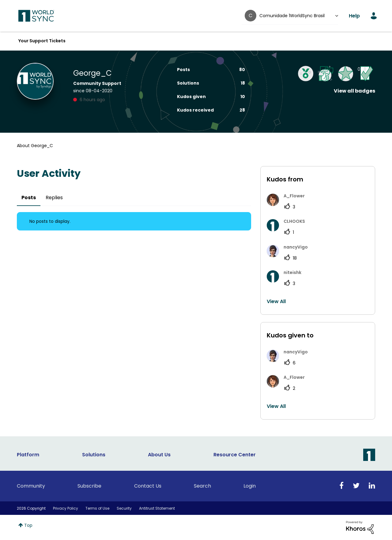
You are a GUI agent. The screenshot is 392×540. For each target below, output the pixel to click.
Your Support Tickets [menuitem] (42, 41)
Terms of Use (97, 508)
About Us (159, 455)
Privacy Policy (66, 508)
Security (124, 508)
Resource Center (235, 455)
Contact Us (148, 486)
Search (202, 486)
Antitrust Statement (157, 508)
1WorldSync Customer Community (36, 16)
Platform (28, 455)
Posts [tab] (29, 198)
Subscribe (89, 486)
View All (276, 301)
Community (31, 486)
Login (250, 486)
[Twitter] (356, 486)
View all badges (354, 91)
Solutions (94, 455)
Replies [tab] (54, 198)
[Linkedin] (372, 486)
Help (354, 16)
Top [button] (28, 525)
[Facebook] (341, 486)
